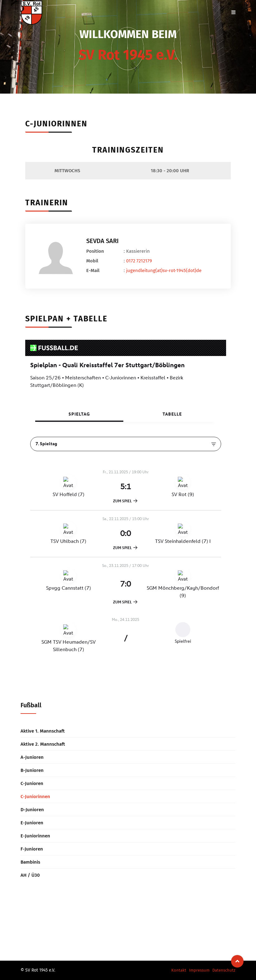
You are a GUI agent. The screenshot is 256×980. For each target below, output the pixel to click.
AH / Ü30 (30, 875)
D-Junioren (32, 810)
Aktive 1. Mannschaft (43, 731)
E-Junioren (32, 823)
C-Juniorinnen (35, 797)
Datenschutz (224, 970)
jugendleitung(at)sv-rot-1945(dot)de (164, 271)
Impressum (199, 970)
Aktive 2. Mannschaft (43, 744)
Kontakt (179, 970)
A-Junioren (32, 757)
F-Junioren (32, 849)
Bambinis (30, 862)
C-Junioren (32, 783)
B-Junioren (32, 770)
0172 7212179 (139, 261)
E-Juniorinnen (35, 836)
